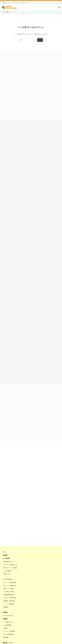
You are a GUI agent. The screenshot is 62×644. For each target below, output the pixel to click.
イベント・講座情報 (9, 604)
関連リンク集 (7, 574)
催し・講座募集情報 (9, 634)
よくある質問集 (7, 571)
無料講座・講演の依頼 (9, 601)
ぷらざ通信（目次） (9, 622)
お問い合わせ (16, 3)
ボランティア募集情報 (9, 631)
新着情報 (5, 619)
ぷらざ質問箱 (6, 558)
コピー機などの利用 (9, 592)
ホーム (5, 552)
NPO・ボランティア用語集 (10, 568)
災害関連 (5, 612)
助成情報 (6, 637)
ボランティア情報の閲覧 (10, 598)
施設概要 (5, 555)
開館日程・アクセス (7, 3)
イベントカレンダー (8, 616)
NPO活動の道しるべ (9, 562)
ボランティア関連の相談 (10, 582)
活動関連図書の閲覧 (9, 595)
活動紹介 (6, 628)
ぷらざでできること (8, 579)
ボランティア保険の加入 (10, 586)
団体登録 (6, 607)
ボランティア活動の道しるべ (11, 565)
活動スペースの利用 (9, 589)
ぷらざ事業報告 (7, 625)
